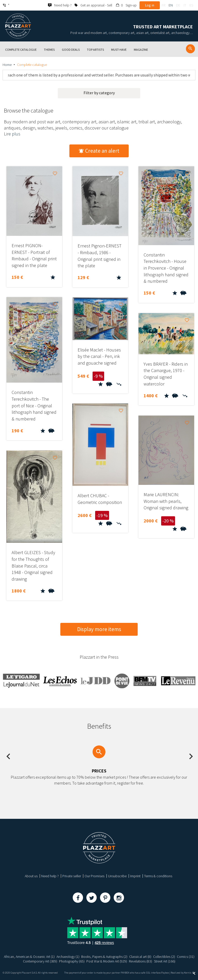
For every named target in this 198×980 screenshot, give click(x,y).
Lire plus (12, 134)
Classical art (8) (140, 957)
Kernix (190, 973)
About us (31, 876)
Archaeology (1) (68, 957)
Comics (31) (186, 957)
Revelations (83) (141, 961)
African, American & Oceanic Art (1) (29, 957)
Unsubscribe (117, 876)
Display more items (99, 629)
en (171, 5)
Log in (150, 5)
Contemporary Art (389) (40, 961)
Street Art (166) (165, 961)
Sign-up (131, 5)
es (191, 5)
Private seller (72, 876)
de (178, 5)
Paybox (165, 973)
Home (7, 65)
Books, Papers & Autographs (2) (104, 957)
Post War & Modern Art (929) (107, 961)
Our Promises (94, 876)
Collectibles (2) (164, 957)
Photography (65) (72, 961)
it (185, 5)
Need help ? (50, 876)
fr (163, 5)
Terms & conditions (158, 876)
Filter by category (99, 93)
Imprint (135, 876)
